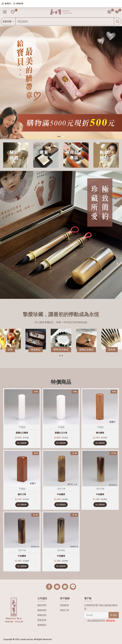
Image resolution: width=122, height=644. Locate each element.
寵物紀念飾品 (86, 350)
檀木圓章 (100, 433)
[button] (60, 356)
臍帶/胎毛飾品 (61, 350)
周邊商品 (36, 350)
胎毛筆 (112, 350)
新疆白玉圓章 (22, 433)
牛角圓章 (61, 494)
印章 (10, 350)
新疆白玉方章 (61, 433)
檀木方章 (22, 494)
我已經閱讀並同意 (100, 621)
